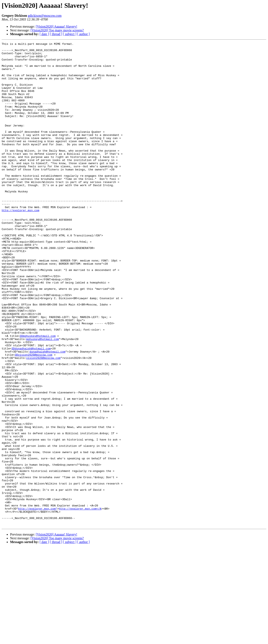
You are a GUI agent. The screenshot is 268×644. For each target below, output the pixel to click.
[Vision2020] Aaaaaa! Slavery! (57, 26)
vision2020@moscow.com (43, 421)
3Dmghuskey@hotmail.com (38, 395)
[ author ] (84, 34)
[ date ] (44, 34)
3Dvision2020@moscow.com (33, 417)
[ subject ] (70, 34)
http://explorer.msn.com (20, 244)
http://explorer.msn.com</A (80, 602)
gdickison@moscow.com (45, 16)
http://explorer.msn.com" (38, 602)
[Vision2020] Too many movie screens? (57, 30)
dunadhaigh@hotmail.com (48, 414)
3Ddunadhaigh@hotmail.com (31, 410)
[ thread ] (56, 34)
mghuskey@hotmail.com (43, 399)
